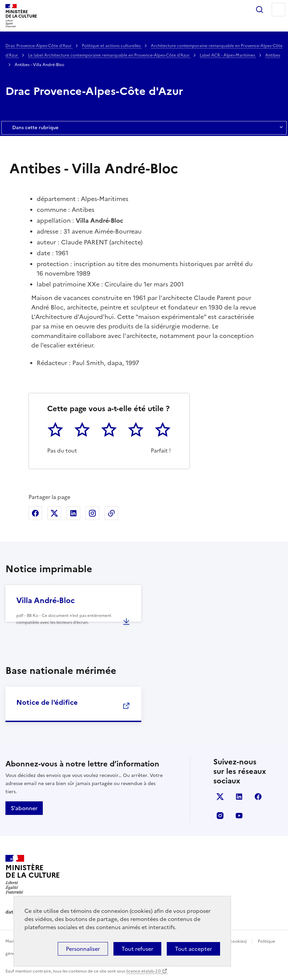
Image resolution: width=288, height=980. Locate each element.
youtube (239, 816)
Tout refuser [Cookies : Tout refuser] (137, 949)
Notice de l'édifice (47, 702)
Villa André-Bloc (46, 601)
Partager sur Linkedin (73, 513)
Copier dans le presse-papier (111, 513)
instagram (220, 816)
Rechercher (259, 9)
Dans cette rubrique (144, 128)
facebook (258, 797)
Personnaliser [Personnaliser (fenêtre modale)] (83, 949)
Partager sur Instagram (92, 513)
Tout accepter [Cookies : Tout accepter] (193, 949)
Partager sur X (54, 513)
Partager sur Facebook (35, 513)
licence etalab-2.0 (143, 971)
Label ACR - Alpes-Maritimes (228, 55)
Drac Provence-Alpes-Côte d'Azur (39, 46)
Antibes (273, 55)
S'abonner (24, 808)
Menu (278, 9)
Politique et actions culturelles (112, 46)
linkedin (239, 797)
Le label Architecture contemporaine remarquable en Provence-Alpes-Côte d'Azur (109, 55)
